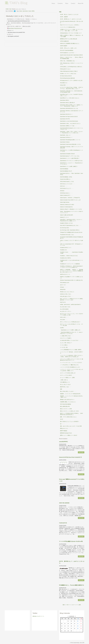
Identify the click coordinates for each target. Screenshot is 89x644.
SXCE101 (62, 191)
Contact (73, 3)
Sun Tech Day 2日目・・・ (66, 228)
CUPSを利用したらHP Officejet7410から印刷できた (71, 67)
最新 (64, 605)
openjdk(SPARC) (63, 442)
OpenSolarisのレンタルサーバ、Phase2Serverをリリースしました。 (72, 164)
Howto (30, 11)
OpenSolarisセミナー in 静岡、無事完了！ (69, 166)
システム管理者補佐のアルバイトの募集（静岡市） (71, 350)
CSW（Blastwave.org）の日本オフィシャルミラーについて (72, 64)
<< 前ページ (68, 605)
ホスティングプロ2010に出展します (68, 373)
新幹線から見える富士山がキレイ (67, 400)
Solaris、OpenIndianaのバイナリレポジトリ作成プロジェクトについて (72, 212)
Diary (67, 3)
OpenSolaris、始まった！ (66, 135)
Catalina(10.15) (63, 523)
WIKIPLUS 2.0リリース (65, 274)
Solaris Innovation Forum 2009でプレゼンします (70, 200)
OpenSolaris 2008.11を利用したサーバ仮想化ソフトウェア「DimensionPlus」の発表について (72, 105)
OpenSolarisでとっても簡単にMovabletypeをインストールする (72, 151)
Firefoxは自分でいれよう (65, 69)
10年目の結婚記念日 (64, 41)
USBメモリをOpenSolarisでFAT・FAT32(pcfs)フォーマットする (72, 245)
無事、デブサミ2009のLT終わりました (68, 417)
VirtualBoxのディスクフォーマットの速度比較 (70, 264)
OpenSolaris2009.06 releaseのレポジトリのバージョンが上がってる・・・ (72, 129)
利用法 (33, 11)
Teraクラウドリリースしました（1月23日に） (70, 25)
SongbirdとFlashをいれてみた (66, 223)
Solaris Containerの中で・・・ (67, 195)
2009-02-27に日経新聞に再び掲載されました (70, 43)
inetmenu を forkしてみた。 (66, 294)
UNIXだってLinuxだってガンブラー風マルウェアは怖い (72, 241)
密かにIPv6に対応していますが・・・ (68, 391)
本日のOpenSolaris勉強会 (66, 404)
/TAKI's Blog (16, 3)
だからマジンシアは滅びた (66, 338)
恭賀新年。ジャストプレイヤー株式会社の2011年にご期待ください (72, 397)
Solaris (21, 11)
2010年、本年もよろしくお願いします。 (69, 48)
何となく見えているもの (65, 384)
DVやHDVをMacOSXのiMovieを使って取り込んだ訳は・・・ (72, 22)
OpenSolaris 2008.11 (65, 100)
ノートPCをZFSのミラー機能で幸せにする (69, 365)
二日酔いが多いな (64, 380)
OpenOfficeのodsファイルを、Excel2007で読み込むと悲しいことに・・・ (72, 95)
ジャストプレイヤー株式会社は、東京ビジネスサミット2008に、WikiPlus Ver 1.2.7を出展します (72, 356)
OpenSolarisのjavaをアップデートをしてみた (70, 156)
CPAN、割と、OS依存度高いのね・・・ (69, 61)
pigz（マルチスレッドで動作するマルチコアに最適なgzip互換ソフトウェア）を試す (72, 299)
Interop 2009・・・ (64, 85)
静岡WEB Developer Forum (66, 433)
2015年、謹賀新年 (64, 17)
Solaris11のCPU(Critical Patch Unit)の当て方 (70, 457)
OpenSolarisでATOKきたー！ (66, 137)
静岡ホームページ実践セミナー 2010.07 (69, 435)
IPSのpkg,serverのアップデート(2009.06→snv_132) (71, 80)
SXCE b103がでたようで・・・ (67, 188)
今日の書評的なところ (65, 382)
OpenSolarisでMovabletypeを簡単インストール (70, 140)
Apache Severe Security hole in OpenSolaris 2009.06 (71, 55)
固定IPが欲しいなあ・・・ (66, 387)
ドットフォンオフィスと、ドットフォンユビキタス (71, 363)
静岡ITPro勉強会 (64, 431)
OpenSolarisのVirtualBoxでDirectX (67, 154)
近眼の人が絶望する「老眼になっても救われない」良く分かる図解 (72, 36)
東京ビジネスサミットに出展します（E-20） (70, 411)
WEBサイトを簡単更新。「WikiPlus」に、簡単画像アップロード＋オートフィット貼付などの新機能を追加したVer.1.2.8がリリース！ (72, 271)
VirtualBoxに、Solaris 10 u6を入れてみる (69, 256)
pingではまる (63, 302)
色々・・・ (62, 424)
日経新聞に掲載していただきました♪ (68, 402)
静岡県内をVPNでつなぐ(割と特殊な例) (69, 39)
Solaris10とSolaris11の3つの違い (67, 205)
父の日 (62, 419)
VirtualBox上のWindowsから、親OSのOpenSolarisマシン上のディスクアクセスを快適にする (72, 267)
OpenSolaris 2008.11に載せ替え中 (67, 103)
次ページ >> (75, 605)
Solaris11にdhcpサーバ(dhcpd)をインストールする (71, 209)
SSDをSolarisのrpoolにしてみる (67, 181)
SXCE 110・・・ (64, 186)
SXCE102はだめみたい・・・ (66, 193)
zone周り (62, 328)
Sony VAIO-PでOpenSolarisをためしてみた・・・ (71, 225)
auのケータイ (63, 285)
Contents (60, 3)
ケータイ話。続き (64, 347)
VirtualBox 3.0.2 (63, 250)
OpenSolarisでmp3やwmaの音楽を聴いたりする (70, 144)
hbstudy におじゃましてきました (67, 292)
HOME (7, 9)
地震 (61, 389)
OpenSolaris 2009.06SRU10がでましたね (69, 108)
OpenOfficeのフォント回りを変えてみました (70, 98)
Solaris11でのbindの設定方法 (66, 207)
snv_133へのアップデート (66, 311)
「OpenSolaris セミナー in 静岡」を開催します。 (71, 330)
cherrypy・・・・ (64, 287)
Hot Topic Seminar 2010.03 (66, 76)
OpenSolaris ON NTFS (65, 119)
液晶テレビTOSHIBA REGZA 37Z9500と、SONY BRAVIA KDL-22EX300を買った (72, 414)
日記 (10, 9)
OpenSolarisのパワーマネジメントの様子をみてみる (71, 161)
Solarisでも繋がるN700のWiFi (66, 215)
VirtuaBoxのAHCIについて (66, 248)
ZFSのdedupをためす (65, 283)
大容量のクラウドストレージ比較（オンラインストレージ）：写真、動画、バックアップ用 (72, 30)
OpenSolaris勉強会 (64, 169)
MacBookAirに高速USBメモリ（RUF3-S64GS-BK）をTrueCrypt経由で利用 (72, 92)
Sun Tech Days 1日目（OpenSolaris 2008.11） (70, 230)
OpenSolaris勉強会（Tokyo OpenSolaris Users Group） (72, 174)
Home (53, 3)
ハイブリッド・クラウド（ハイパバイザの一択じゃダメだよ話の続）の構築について (72, 370)
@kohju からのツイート (38, 616)
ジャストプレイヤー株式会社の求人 (68, 27)
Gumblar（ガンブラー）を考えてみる (68, 74)
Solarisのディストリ (64, 217)
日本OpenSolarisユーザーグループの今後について (71, 33)
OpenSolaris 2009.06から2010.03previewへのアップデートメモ (72, 111)
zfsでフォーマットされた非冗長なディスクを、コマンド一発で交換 (72, 325)
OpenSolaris (25, 11)
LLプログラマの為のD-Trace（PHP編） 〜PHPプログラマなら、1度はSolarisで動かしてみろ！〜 (72, 88)
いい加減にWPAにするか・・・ (67, 336)
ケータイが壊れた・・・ (65, 345)
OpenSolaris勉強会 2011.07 (66, 171)
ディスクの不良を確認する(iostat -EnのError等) (71, 541)
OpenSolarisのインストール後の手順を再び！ (70, 158)
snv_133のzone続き (64, 309)
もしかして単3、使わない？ (66, 343)
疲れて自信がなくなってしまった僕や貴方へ (70, 421)
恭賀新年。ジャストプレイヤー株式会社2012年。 (71, 394)
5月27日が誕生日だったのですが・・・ (68, 53)
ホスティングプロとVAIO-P (66, 375)
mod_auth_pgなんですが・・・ (67, 296)
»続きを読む (81, 452)
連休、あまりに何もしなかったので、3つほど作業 (71, 426)
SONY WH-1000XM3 (64, 503)
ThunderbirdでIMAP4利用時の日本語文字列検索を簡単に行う (72, 238)
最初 (80, 605)
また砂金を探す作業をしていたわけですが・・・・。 (72, 340)
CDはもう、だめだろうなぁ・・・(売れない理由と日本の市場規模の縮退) (72, 58)
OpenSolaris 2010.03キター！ (66, 114)
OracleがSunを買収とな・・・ (67, 179)
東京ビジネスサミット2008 (66, 409)
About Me (81, 3)
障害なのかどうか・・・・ (66, 428)
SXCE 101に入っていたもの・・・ (68, 184)
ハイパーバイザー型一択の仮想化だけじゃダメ (70, 367)
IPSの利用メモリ (64, 83)
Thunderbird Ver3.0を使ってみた (67, 235)
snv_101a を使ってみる (65, 307)
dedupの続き (63, 289)
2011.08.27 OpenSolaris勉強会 (67, 50)
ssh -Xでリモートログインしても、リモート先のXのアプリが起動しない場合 (72, 314)
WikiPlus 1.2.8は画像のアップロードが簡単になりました (72, 277)
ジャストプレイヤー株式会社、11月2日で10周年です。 (72, 353)
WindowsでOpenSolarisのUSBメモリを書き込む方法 (71, 280)
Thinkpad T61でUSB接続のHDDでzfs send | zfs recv (71, 232)
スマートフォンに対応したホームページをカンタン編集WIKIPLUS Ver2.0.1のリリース (72, 360)
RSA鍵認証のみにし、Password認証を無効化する (72, 585)
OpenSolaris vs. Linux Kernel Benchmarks (69, 121)
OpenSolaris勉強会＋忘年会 (66, 177)
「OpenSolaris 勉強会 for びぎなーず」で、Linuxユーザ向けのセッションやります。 (72, 333)
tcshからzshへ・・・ (65, 317)
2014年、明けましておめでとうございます (69, 14)
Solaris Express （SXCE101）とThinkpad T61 (70, 198)
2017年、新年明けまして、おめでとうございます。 (71, 19)
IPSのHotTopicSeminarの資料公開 (67, 78)
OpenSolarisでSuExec (65, 142)
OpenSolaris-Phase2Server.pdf (14, 28)
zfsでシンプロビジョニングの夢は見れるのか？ (70, 322)
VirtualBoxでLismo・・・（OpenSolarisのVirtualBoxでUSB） (72, 253)
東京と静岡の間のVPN (65, 406)
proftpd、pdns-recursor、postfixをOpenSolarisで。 (71, 304)
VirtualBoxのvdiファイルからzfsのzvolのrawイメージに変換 (72, 261)
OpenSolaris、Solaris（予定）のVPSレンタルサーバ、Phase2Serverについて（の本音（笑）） (72, 132)
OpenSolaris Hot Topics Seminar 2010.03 (69, 117)
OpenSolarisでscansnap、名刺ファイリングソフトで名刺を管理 (72, 147)
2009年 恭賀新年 (64, 46)
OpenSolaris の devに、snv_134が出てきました (70, 123)
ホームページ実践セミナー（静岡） (68, 378)
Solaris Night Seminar (65, 202)
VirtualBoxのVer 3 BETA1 (65, 258)
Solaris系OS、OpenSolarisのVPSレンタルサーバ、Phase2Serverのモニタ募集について (72, 220)
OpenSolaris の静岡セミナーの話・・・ (69, 126)
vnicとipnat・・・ (64, 320)
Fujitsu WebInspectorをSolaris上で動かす (69, 71)
